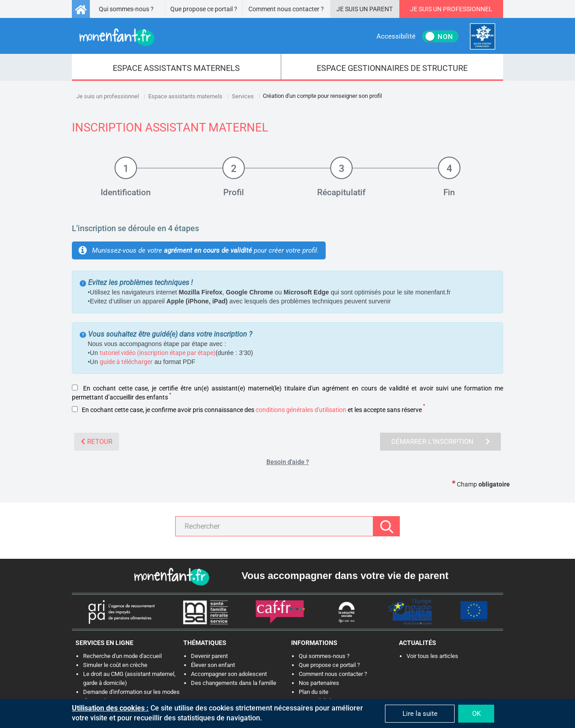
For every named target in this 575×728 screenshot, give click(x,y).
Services (243, 96)
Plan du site (314, 692)
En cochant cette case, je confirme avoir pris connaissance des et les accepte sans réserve (248, 410)
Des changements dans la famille (234, 683)
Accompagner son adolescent (229, 674)
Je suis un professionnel (108, 96)
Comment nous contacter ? (286, 9)
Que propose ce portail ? (204, 9)
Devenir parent (209, 656)
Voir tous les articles (432, 656)
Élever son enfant (213, 665)
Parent (381, 9)
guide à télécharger (126, 362)
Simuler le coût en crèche (115, 665)
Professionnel (468, 9)
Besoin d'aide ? (288, 462)
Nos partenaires (319, 683)
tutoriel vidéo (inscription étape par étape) (158, 353)
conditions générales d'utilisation (301, 410)
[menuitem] (177, 67)
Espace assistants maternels (185, 96)
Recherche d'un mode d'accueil (122, 656)
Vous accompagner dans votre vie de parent (345, 576)
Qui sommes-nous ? (126, 9)
